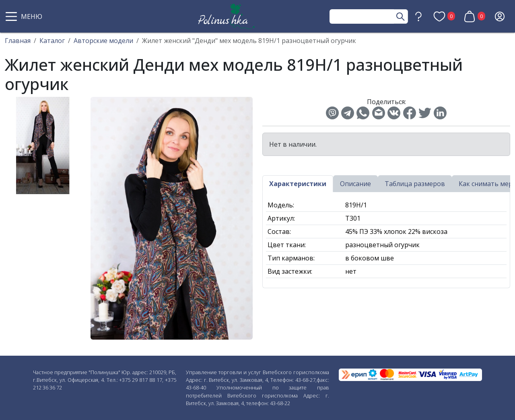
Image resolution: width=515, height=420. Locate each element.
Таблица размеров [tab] (415, 184)
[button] (25, 16)
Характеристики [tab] (298, 184)
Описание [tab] (355, 184)
